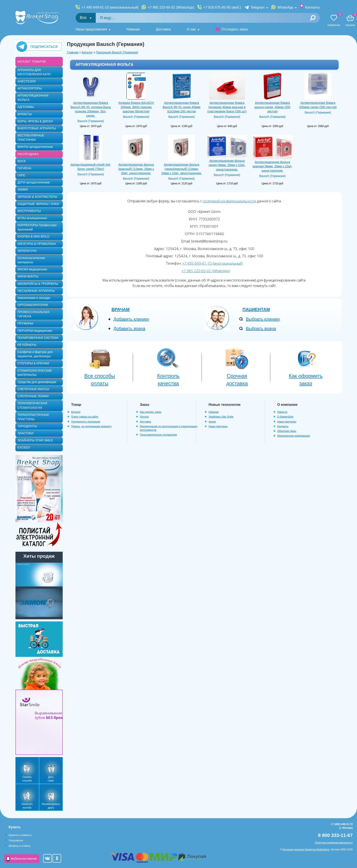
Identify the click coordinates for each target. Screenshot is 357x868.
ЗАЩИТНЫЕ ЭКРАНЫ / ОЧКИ (38, 204)
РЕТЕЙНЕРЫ (27, 345)
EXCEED (24, 447)
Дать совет (51, 779)
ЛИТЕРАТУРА (27, 251)
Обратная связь (287, 431)
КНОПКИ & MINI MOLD (33, 236)
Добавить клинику (131, 319)
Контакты (312, 7)
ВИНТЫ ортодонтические (35, 147)
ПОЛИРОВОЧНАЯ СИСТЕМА (38, 338)
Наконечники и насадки (34, 298)
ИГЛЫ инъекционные (32, 218)
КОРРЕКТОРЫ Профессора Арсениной (37, 227)
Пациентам (256, 309)
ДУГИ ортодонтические (34, 182)
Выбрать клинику (263, 319)
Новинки (133, 29)
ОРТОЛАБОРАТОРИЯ (33, 305)
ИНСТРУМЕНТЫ (29, 211)
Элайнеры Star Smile (221, 417)
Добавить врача (129, 329)
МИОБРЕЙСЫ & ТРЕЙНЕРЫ (38, 284)
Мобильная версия (22, 859)
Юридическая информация (294, 436)
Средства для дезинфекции (37, 382)
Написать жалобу (27, 806)
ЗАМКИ (23, 189)
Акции (212, 422)
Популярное (16, 841)
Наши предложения (91, 29)
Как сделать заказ (151, 412)
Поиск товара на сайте (85, 417)
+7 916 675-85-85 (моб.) (222, 7)
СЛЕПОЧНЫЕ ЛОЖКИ (33, 396)
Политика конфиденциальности (334, 843)
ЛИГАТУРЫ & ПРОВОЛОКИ (37, 244)
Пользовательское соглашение (159, 435)
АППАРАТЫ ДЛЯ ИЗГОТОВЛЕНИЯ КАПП (34, 72)
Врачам (121, 309)
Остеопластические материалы (31, 260)
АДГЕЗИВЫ (26, 107)
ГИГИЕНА (24, 168)
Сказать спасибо (27, 779)
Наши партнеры (218, 426)
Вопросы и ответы (19, 846)
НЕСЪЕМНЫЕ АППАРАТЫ (36, 291)
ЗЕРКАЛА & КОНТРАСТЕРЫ (37, 197)
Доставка (163, 29)
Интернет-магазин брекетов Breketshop (306, 850)
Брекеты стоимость (20, 835)
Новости (282, 412)
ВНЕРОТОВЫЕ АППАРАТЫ (37, 128)
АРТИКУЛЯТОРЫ (30, 88)
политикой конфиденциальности (229, 201)
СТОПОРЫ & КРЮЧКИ (33, 363)
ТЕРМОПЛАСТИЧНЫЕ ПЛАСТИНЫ (33, 417)
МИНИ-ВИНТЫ (28, 276)
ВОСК (22, 161)
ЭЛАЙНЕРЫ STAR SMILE (35, 440)
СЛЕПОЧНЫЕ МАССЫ (33, 389)
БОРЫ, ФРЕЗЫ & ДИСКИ (35, 121)
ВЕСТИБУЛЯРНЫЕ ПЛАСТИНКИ (31, 138)
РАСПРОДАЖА (28, 154)
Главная (73, 52)
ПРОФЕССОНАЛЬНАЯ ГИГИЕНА (33, 314)
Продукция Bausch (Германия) (117, 52)
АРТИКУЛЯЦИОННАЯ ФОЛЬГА (33, 98)
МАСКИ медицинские (32, 269)
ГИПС (22, 175)
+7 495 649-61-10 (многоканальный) (110, 7)
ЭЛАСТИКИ (26, 433)
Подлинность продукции (86, 422)
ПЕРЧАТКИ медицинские (35, 331)
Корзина (350, 21)
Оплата (144, 417)
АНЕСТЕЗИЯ (27, 81)
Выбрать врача (261, 329)
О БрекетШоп (285, 417)
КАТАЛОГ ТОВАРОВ (32, 62)
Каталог (87, 52)
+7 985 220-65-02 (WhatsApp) (171, 7)
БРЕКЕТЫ (25, 114)
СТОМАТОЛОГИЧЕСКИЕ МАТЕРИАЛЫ (35, 373)
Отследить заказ (232, 29)
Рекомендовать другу (51, 806)
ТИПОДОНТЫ (27, 426)
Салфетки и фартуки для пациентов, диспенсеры (35, 354)
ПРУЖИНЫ (25, 323)
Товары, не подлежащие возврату (92, 426)
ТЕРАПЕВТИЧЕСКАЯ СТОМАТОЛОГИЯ (32, 405)
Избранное (334, 21)
